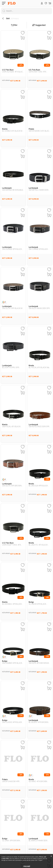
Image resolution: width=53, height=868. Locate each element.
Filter (14, 25)
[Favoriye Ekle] (23, 33)
